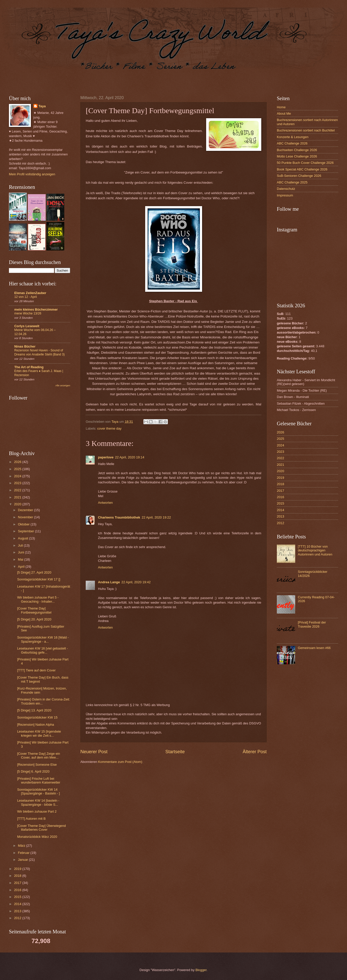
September (26, 531)
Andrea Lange (109, 582)
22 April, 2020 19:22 (156, 517)
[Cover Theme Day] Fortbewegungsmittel (34, 610)
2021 (18, 497)
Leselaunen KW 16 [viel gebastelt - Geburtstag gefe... (42, 650)
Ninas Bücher (25, 346)
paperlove (106, 457)
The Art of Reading (29, 367)
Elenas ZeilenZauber (30, 293)
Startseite (175, 752)
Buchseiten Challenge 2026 (297, 150)
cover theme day (109, 428)
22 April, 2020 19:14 (130, 457)
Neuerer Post (94, 752)
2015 (18, 897)
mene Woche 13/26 (28, 313)
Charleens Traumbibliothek (119, 517)
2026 (18, 462)
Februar (24, 853)
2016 (18, 890)
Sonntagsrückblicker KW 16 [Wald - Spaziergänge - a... (43, 639)
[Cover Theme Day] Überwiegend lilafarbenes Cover (41, 828)
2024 (18, 476)
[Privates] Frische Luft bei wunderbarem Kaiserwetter (39, 780)
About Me (284, 114)
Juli (21, 545)
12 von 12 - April (26, 297)
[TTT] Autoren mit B (31, 819)
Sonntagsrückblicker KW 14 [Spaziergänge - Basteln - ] (38, 791)
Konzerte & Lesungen (293, 137)
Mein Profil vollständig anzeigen (32, 174)
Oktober (24, 524)
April (22, 567)
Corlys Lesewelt (27, 326)
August (23, 538)
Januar (23, 860)
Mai (21, 559)
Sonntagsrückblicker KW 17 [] (39, 579)
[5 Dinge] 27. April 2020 (34, 572)
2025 (18, 469)
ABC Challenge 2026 (292, 143)
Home (281, 107)
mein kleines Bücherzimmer (36, 309)
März (22, 846)
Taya (42, 106)
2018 (18, 876)
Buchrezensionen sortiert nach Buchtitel (306, 130)
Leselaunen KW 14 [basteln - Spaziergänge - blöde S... (38, 802)
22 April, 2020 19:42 (136, 582)
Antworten (105, 503)
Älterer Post (255, 752)
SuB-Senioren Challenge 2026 (299, 176)
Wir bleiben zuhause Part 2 (37, 811)
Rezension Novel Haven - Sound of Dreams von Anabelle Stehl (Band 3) (40, 352)
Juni (21, 552)
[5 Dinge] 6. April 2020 (33, 771)
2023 (18, 483)
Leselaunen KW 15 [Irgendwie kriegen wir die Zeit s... (39, 733)
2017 (18, 883)
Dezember (26, 510)
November (26, 517)
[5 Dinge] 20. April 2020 (34, 619)
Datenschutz (286, 189)
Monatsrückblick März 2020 (37, 837)
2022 (18, 490)
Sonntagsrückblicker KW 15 (37, 717)
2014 (18, 904)
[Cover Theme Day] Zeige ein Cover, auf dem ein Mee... (39, 756)
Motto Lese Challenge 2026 (297, 156)
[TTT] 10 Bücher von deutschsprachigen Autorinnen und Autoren (315, 550)
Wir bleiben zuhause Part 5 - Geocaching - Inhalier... (38, 599)
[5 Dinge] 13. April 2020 (34, 710)
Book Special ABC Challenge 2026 (302, 169)
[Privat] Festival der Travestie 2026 (312, 624)
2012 (18, 918)
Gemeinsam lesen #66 (314, 648)
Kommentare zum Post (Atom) (120, 762)
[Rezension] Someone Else (37, 765)
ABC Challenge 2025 (292, 182)
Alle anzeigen (63, 385)
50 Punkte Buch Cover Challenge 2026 (305, 163)
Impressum (285, 195)
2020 (18, 504)
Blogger (201, 970)
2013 (18, 911)
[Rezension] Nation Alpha (36, 725)
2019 (18, 869)
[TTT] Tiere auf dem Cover (36, 670)
